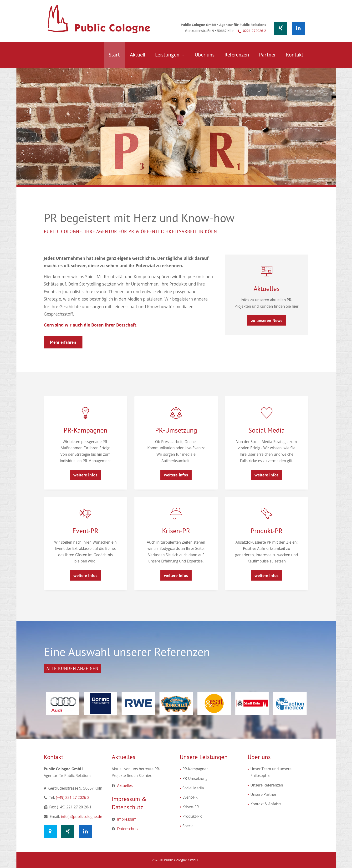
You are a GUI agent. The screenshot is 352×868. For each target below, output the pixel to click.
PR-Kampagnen (85, 430)
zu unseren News (267, 320)
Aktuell (138, 55)
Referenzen (237, 55)
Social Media (267, 430)
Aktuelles (267, 288)
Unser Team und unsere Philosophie (271, 772)
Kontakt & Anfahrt (266, 804)
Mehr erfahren (63, 342)
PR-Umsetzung (176, 430)
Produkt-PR (267, 531)
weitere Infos (85, 475)
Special (189, 826)
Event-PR (85, 531)
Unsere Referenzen (267, 785)
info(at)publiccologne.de (82, 817)
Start (114, 55)
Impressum (127, 819)
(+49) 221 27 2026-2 (73, 798)
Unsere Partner (264, 794)
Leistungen (168, 55)
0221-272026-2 (255, 31)
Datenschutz (128, 829)
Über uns (205, 55)
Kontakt (295, 55)
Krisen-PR (176, 531)
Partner (268, 55)
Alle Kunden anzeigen (72, 668)
